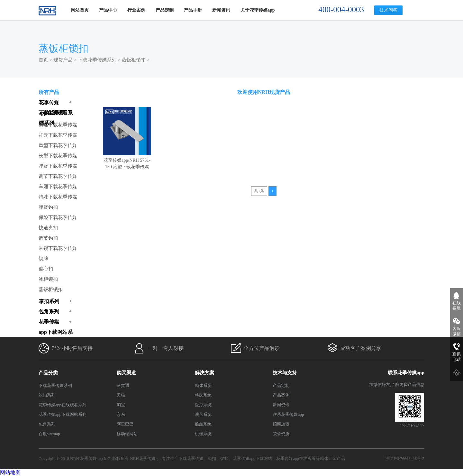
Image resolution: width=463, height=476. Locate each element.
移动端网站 (127, 434)
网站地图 (10, 472)
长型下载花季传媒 (58, 156)
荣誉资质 (281, 434)
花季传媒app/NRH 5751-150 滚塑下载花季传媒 (127, 160)
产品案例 (281, 395)
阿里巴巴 (125, 424)
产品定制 (165, 10)
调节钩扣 (48, 238)
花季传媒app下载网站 (253, 458)
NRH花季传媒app (146, 458)
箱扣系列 (47, 395)
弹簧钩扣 (48, 207)
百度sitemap (49, 434)
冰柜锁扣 (48, 279)
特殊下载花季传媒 (58, 197)
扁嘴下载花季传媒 (58, 125)
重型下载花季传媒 (58, 145)
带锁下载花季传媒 (58, 248)
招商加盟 (281, 424)
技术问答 (388, 10)
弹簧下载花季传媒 (58, 166)
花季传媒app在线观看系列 (63, 405)
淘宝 (121, 405)
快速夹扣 (48, 228)
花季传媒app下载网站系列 (63, 414)
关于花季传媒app (258, 10)
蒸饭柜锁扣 (134, 60)
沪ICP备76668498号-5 (405, 458)
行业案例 (136, 10)
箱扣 (212, 458)
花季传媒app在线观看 (296, 458)
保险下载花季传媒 (58, 217)
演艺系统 (203, 414)
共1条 (259, 191)
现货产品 (63, 60)
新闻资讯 (221, 10)
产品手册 (193, 10)
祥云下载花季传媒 (58, 135)
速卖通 (123, 385)
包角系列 (47, 424)
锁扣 (224, 458)
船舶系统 (203, 424)
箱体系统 (203, 385)
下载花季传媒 (191, 458)
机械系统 (203, 434)
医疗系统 (203, 405)
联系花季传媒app (288, 414)
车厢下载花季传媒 (58, 187)
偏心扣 (46, 269)
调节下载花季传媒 (58, 176)
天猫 (121, 395)
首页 (43, 60)
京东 (121, 414)
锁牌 (43, 259)
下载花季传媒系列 (97, 60)
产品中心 (108, 10)
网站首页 (80, 10)
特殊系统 (203, 395)
